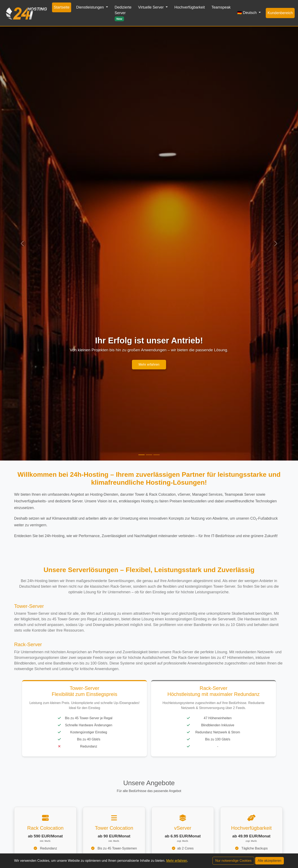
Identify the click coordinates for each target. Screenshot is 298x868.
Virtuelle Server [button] (151, 7)
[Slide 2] (149, 455)
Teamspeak (221, 7)
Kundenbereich (280, 13)
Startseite (62, 7)
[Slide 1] (142, 455)
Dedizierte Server (123, 13)
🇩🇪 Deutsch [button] (247, 13)
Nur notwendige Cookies (233, 861)
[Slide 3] (156, 455)
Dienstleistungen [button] (91, 7)
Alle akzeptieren (269, 861)
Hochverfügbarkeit (190, 7)
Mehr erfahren (149, 364)
